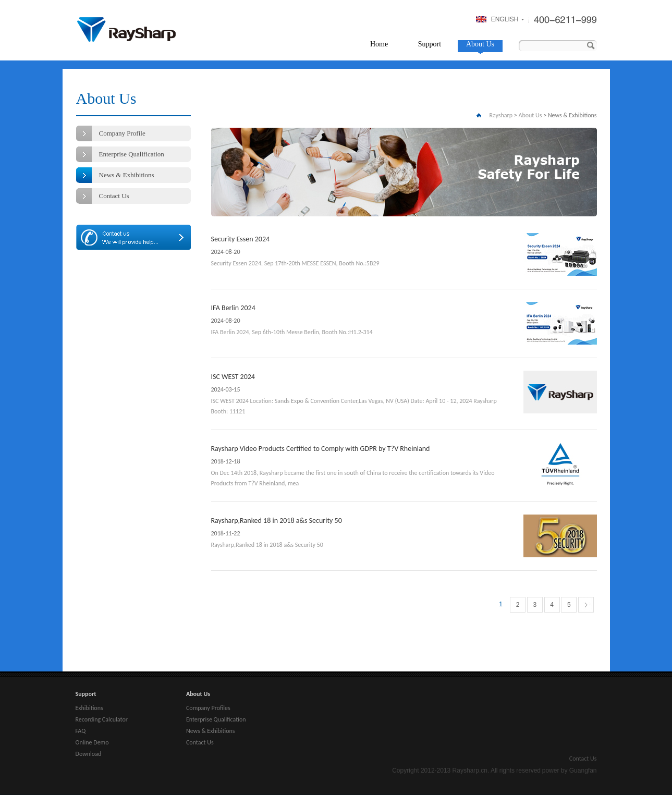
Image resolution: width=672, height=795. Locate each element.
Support (430, 44)
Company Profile (122, 133)
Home (379, 44)
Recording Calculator (102, 719)
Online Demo (92, 742)
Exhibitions (89, 708)
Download (89, 754)
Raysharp (126, 29)
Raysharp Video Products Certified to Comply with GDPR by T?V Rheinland (321, 449)
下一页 (587, 607)
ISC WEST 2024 (233, 377)
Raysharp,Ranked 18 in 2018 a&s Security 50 (277, 521)
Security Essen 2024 (241, 239)
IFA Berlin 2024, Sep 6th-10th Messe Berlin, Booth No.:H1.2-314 (292, 332)
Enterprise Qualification (132, 154)
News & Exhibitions (127, 175)
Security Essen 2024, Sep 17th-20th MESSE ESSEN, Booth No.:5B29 (295, 263)
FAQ (81, 731)
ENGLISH (505, 19)
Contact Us (114, 196)
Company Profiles (208, 708)
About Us (480, 44)
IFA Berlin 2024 (233, 308)
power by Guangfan (570, 770)
